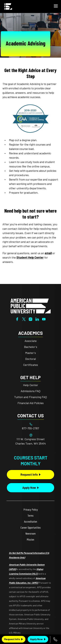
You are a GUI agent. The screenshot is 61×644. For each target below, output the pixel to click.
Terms (30, 515)
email (48, 253)
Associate (31, 341)
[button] (56, 6)
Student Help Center (30, 257)
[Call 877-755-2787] (55, 639)
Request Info (12, 639)
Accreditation (31, 521)
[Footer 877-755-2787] (30, 428)
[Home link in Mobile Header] (8, 6)
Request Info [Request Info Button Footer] (29, 475)
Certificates (30, 365)
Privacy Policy (31, 509)
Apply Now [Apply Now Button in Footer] (29, 488)
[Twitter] (24, 319)
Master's (30, 353)
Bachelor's (31, 347)
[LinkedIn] (37, 319)
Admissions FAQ (30, 391)
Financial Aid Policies (31, 403)
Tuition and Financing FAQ (30, 397)
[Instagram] (30, 319)
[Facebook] (17, 319)
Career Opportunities (31, 527)
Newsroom (30, 533)
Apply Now (36, 639)
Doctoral (30, 359)
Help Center (31, 385)
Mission (30, 539)
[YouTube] (44, 319)
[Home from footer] (31, 306)
